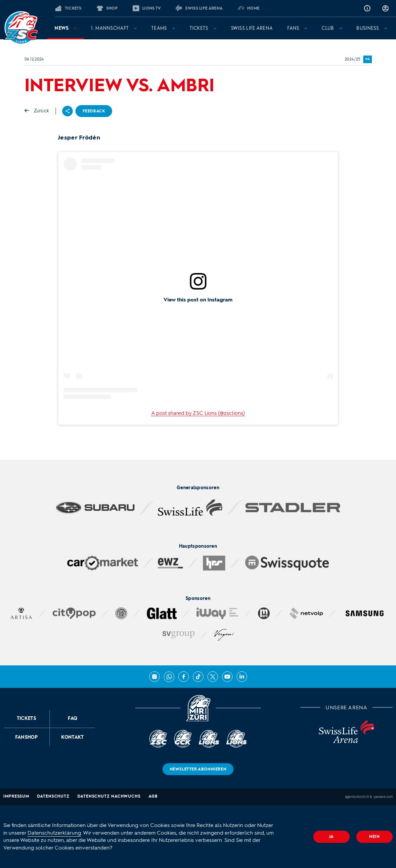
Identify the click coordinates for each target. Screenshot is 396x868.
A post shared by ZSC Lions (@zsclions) (198, 413)
